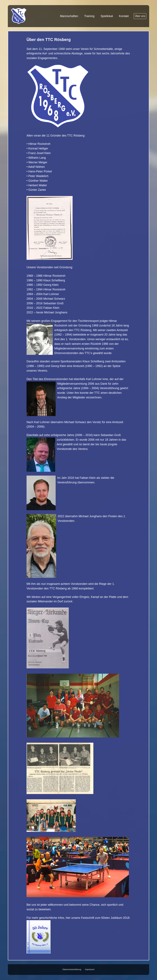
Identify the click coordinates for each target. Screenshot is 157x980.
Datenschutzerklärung (72, 969)
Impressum (90, 969)
